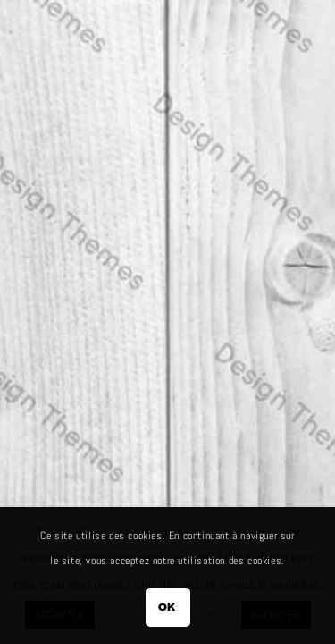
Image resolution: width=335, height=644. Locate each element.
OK (167, 607)
